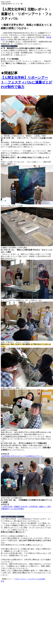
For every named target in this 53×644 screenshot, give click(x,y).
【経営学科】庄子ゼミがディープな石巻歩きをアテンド (23, 456)
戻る (3, 581)
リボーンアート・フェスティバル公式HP (30, 579)
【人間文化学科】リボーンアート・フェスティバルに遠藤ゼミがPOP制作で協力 (26, 82)
